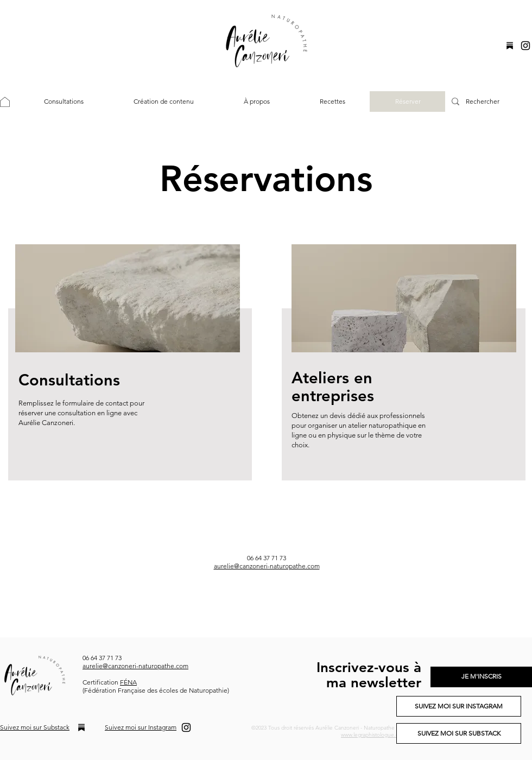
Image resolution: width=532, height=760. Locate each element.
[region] (128, 362)
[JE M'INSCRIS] (481, 677)
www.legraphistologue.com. (375, 735)
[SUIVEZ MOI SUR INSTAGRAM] (459, 706)
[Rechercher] (487, 102)
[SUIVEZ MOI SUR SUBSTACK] (459, 733)
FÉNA (128, 682)
